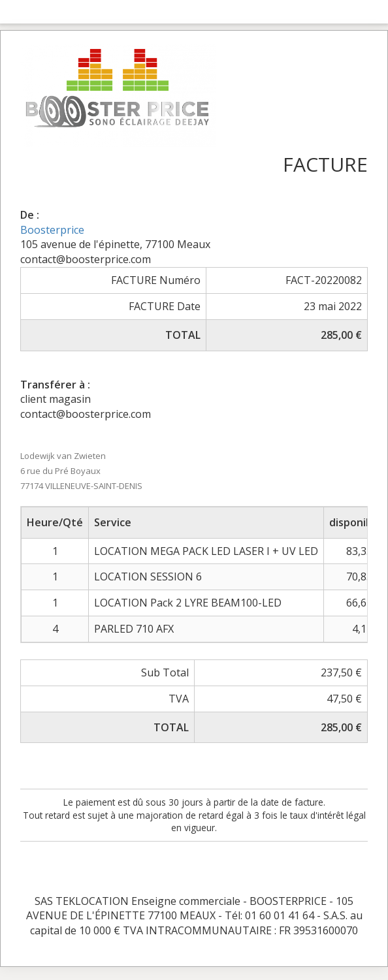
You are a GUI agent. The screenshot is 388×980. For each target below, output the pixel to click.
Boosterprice (52, 230)
